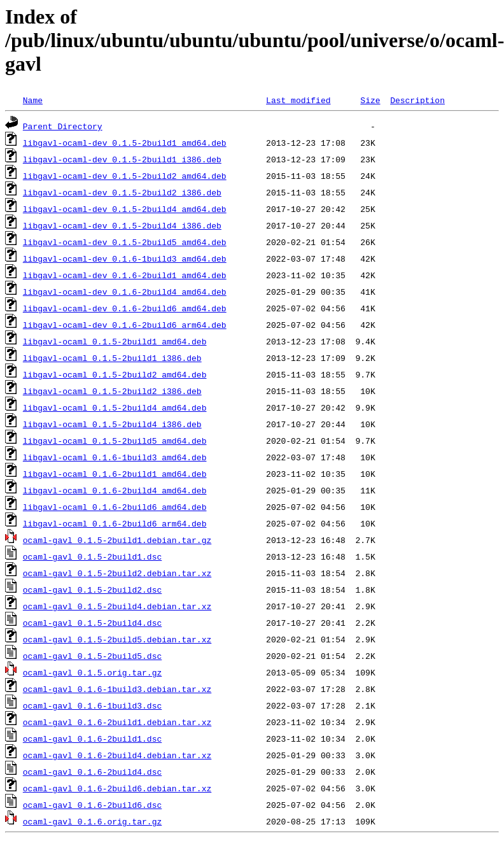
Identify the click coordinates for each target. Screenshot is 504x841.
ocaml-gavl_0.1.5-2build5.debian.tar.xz (117, 639)
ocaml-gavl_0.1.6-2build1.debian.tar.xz (117, 722)
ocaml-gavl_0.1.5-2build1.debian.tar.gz (117, 540)
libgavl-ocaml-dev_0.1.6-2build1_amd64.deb (125, 275)
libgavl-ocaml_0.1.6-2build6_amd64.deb (115, 507)
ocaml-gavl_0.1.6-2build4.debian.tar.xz (117, 755)
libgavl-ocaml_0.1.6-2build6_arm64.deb (115, 523)
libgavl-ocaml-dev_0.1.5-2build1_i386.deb (122, 159)
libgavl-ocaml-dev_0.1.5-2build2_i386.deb (122, 192)
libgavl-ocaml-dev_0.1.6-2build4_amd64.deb (125, 292)
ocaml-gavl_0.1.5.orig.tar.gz (92, 672)
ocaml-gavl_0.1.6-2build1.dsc (92, 739)
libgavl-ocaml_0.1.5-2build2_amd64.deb (115, 374)
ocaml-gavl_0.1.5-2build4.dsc (92, 623)
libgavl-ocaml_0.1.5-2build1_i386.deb (112, 358)
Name (33, 100)
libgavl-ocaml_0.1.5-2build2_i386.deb (112, 391)
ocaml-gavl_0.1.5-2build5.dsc (92, 656)
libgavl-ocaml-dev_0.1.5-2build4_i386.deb (122, 225)
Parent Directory (63, 126)
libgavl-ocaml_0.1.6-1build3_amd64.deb (115, 457)
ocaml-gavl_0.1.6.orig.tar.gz (92, 821)
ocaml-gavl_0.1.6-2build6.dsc (92, 805)
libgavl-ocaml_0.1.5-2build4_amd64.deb (115, 407)
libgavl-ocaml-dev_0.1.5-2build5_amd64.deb (125, 242)
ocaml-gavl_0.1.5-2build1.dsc (92, 556)
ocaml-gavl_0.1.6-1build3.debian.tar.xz (117, 689)
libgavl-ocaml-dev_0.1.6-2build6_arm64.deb (125, 325)
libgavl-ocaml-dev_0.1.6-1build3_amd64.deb (125, 258)
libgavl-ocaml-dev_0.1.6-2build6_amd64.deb (125, 308)
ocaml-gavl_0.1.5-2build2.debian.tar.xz (117, 573)
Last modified (298, 100)
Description (417, 100)
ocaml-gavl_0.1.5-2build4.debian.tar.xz (117, 606)
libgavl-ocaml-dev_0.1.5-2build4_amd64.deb (125, 209)
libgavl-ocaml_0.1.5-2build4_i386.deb (112, 424)
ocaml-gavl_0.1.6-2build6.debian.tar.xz (117, 788)
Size (370, 100)
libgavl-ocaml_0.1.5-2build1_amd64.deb (115, 341)
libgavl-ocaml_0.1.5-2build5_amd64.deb (115, 441)
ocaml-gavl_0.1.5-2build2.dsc (92, 590)
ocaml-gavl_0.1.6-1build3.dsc (92, 705)
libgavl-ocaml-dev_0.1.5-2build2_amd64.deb (125, 176)
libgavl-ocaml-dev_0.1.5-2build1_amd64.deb (125, 143)
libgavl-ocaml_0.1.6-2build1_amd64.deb (115, 474)
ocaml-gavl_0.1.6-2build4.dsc (92, 772)
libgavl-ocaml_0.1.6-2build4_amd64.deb (115, 490)
